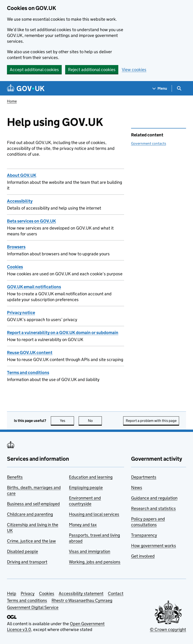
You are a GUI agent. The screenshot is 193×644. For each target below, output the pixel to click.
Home (12, 101)
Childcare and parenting (30, 514)
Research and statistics (153, 508)
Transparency (144, 535)
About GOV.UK (22, 175)
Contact (116, 593)
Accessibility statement (81, 593)
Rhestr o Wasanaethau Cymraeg (82, 600)
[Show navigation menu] (160, 88)
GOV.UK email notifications (34, 287)
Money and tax (83, 525)
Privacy (28, 593)
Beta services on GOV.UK (31, 221)
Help (12, 593)
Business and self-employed (33, 504)
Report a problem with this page (151, 421)
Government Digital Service (33, 607)
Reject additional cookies (92, 70)
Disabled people (23, 551)
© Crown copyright (168, 629)
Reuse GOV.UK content (30, 353)
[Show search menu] (179, 88)
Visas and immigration (90, 551)
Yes (67, 421)
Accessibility (20, 201)
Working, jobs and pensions (95, 562)
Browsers (16, 247)
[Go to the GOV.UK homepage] (26, 88)
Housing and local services (94, 514)
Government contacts (149, 143)
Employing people (86, 488)
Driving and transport (27, 562)
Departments (144, 477)
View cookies (134, 70)
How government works (154, 546)
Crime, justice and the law (31, 541)
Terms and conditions (28, 373)
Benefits (15, 477)
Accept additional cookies (34, 70)
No (95, 421)
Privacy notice (21, 313)
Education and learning (91, 477)
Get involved (143, 556)
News (137, 488)
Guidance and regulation (154, 498)
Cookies (15, 267)
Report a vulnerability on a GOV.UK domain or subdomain (63, 333)
